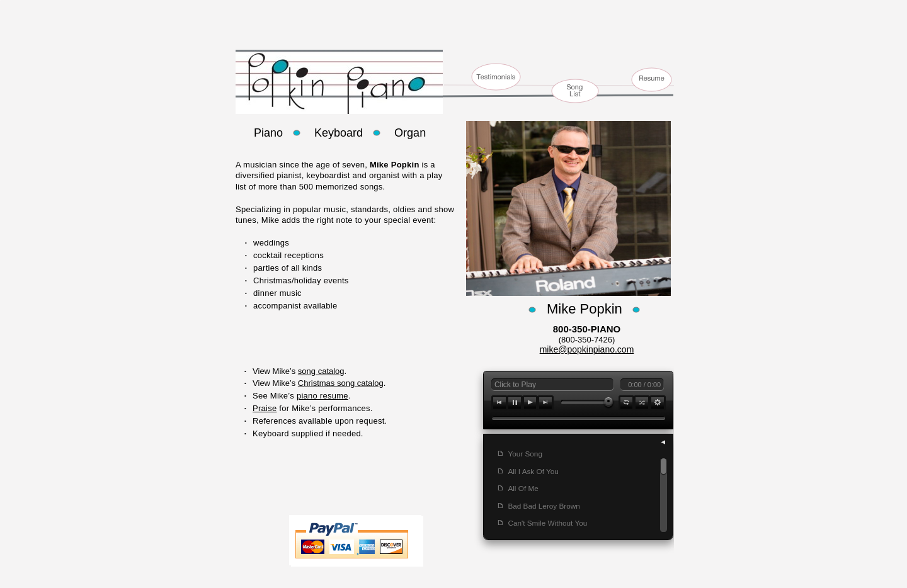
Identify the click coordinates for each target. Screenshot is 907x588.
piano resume (322, 396)
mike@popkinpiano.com (587, 349)
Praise (265, 408)
